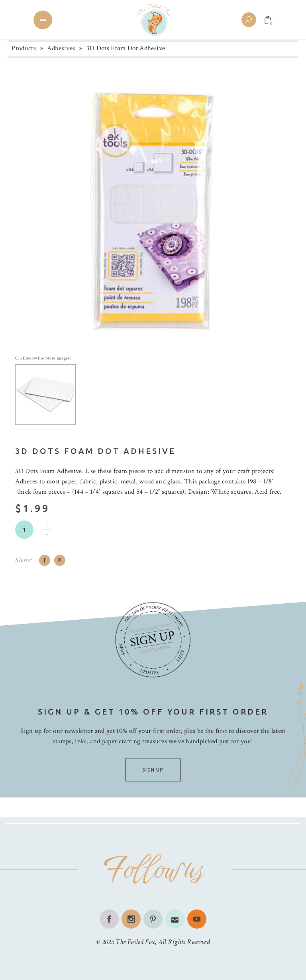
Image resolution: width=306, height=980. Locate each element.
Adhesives (61, 48)
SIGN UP (153, 770)
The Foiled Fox (135, 942)
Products (24, 48)
